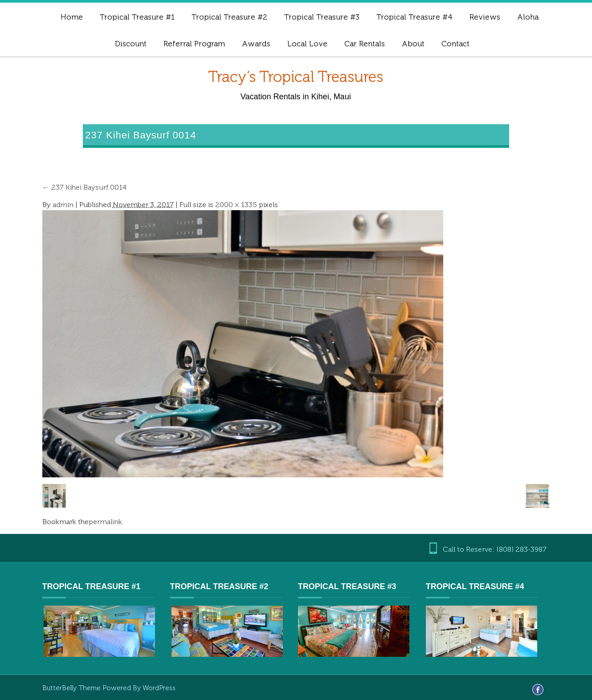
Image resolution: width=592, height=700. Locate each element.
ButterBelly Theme (72, 688)
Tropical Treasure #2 (229, 17)
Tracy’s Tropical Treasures (296, 77)
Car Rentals (365, 44)
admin (63, 205)
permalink (105, 522)
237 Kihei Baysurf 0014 (84, 187)
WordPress (159, 688)
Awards (256, 44)
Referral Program (194, 44)
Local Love (307, 44)
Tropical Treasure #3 (322, 17)
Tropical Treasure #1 (137, 17)
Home (72, 17)
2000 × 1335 (236, 205)
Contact (455, 44)
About (413, 44)
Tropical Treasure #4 (414, 17)
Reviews (485, 17)
